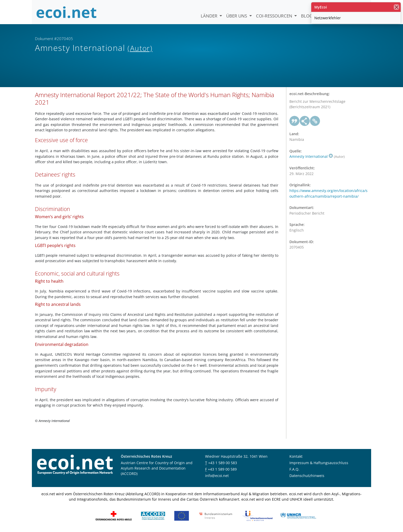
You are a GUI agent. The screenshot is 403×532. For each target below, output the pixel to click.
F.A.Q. (294, 469)
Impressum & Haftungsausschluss (319, 463)
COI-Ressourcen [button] (275, 16)
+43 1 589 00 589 (222, 469)
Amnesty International (311, 156)
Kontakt (296, 456)
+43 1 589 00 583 (223, 463)
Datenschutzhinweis (307, 476)
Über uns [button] (237, 16)
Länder (210, 16)
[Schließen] (396, 7)
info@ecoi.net (217, 476)
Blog (307, 16)
